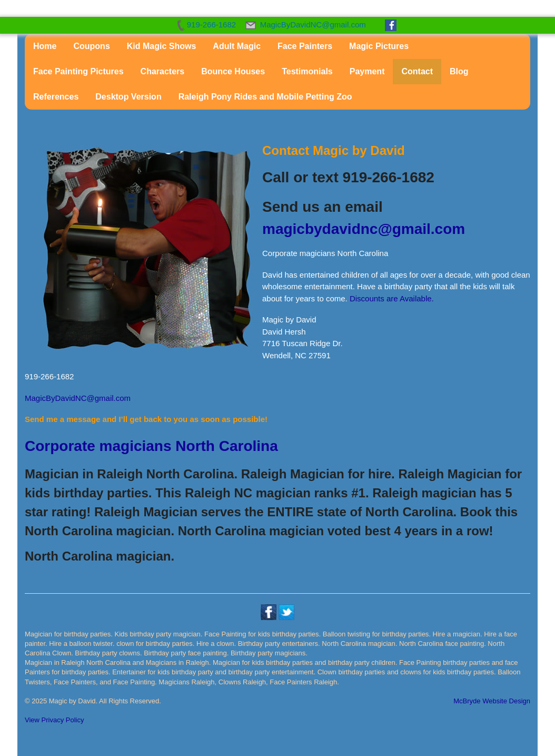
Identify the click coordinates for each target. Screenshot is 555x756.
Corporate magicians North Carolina (151, 446)
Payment (367, 71)
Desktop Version (128, 97)
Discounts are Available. (392, 298)
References (56, 97)
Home (45, 46)
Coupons (91, 46)
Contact (417, 71)
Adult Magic (237, 46)
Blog (459, 71)
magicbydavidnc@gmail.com (364, 229)
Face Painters (305, 46)
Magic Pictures (379, 46)
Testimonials (307, 71)
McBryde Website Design (492, 701)
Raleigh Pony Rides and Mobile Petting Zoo (265, 97)
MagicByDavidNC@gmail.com (78, 398)
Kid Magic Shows (162, 46)
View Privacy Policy (54, 720)
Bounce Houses (233, 71)
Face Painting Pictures (78, 71)
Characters (163, 71)
